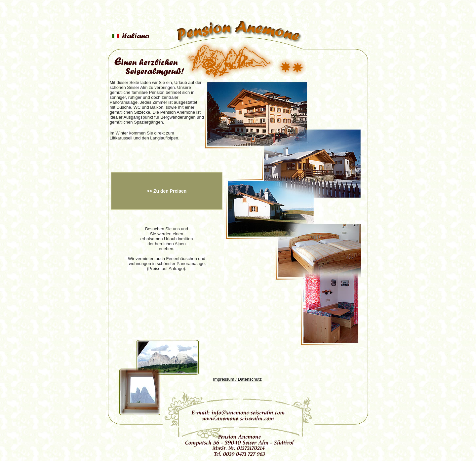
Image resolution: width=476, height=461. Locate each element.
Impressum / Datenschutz (237, 379)
